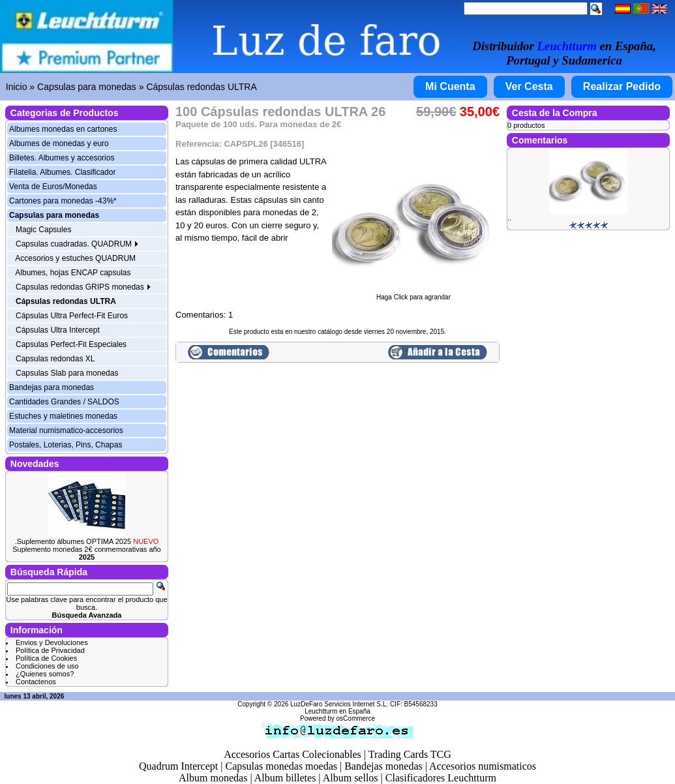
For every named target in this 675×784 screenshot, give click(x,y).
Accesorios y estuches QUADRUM (75, 258)
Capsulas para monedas (87, 87)
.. (509, 218)
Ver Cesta (529, 86)
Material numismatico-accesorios (66, 430)
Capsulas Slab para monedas (67, 373)
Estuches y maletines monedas (63, 416)
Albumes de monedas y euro (59, 143)
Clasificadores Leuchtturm (441, 778)
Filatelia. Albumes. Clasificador (62, 172)
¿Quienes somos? (45, 674)
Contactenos (36, 682)
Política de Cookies (46, 658)
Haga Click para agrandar (413, 294)
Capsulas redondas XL (55, 359)
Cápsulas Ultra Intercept (58, 330)
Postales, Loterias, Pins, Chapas (66, 445)
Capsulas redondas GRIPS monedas (83, 287)
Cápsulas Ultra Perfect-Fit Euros (72, 316)
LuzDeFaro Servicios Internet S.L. (339, 704)
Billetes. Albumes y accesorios (62, 158)
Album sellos (351, 778)
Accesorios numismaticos (483, 766)
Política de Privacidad (50, 650)
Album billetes (285, 778)
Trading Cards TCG (410, 754)
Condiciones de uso (47, 666)
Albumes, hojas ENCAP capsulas (73, 273)
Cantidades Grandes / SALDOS (64, 402)
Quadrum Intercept (178, 766)
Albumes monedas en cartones (63, 129)
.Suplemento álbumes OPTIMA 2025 (87, 541)
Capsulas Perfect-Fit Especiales (71, 344)
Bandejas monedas (383, 766)
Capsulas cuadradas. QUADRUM (77, 244)
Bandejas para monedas (52, 387)
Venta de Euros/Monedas (53, 187)
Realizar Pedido (622, 86)
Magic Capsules (43, 230)
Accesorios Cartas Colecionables (292, 754)
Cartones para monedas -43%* (63, 201)
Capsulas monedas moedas (281, 766)
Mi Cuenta (450, 86)
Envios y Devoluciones (52, 642)
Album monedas (213, 778)
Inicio (17, 87)
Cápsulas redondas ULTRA (201, 87)
